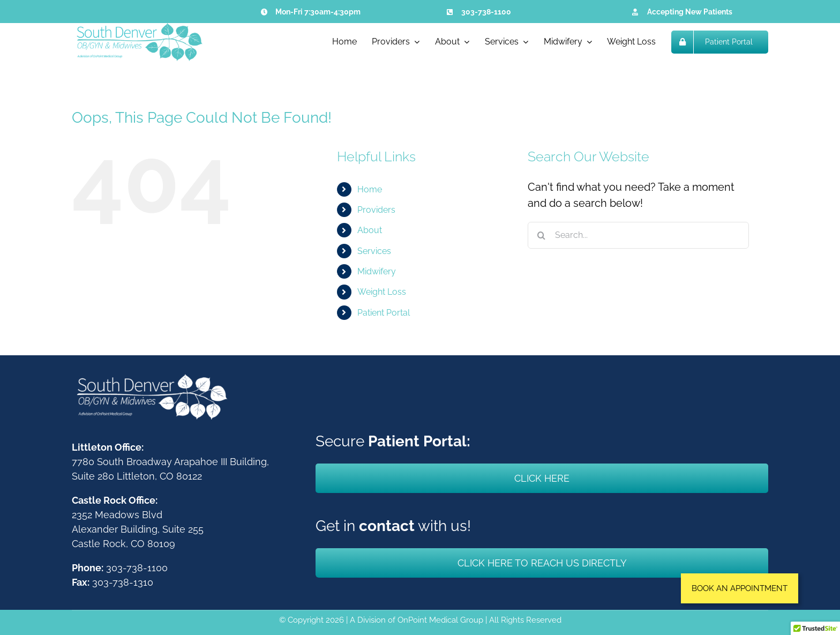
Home (370, 189)
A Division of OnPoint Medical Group (417, 620)
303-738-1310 (123, 582)
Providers (376, 210)
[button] (740, 588)
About (370, 230)
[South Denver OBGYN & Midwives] (139, 28)
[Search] (541, 235)
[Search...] (638, 235)
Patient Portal (384, 313)
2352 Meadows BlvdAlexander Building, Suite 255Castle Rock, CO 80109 (138, 529)
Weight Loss (382, 292)
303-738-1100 (486, 12)
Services (374, 251)
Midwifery (377, 271)
